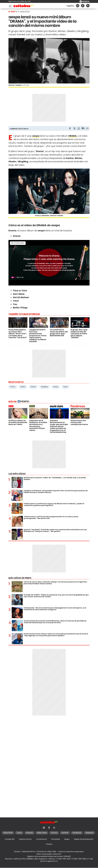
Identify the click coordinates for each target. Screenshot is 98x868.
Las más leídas (17, 474)
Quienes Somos (25, 839)
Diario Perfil (8, 833)
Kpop (66, 387)
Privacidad (56, 839)
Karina (13, 387)
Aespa (56, 387)
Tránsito (49, 844)
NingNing (44, 387)
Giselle (33, 387)
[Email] (87, 129)
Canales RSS (10, 839)
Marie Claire (42, 833)
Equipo (67, 839)
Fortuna (54, 833)
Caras (19, 833)
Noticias (29, 833)
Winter (23, 387)
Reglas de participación (84, 839)
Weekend (89, 833)
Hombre (65, 833)
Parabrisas (77, 833)
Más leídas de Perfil (20, 578)
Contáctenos (41, 839)
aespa (36, 136)
